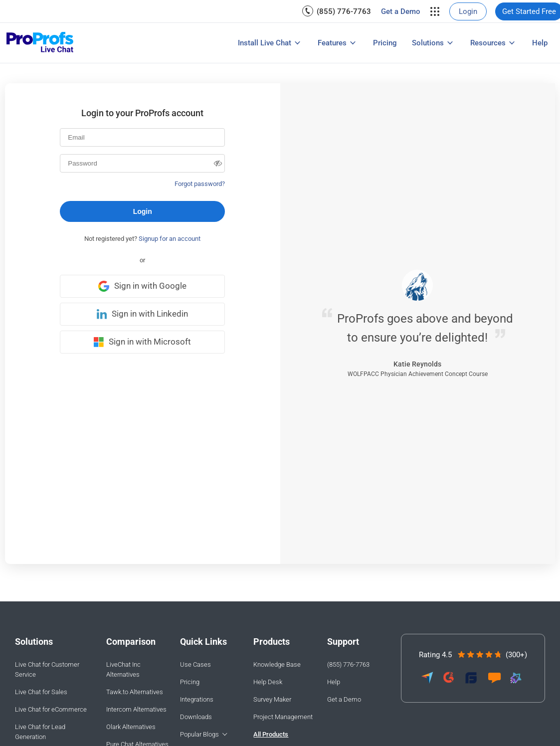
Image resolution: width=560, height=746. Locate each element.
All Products (271, 734)
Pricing (385, 43)
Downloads (196, 717)
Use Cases (195, 664)
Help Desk (268, 682)
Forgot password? (200, 184)
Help (540, 43)
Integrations (197, 699)
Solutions (428, 43)
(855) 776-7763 (344, 11)
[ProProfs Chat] (40, 43)
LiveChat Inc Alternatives (123, 669)
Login (468, 11)
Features (332, 43)
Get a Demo (401, 11)
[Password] (142, 163)
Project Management (283, 717)
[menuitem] (337, 11)
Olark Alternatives (131, 727)
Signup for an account (170, 239)
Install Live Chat (265, 43)
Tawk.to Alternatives (135, 692)
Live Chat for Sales (41, 692)
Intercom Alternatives (136, 709)
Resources (488, 43)
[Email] (142, 137)
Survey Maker (272, 699)
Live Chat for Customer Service (47, 669)
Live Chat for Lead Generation (40, 732)
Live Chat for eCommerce (51, 709)
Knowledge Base (277, 664)
